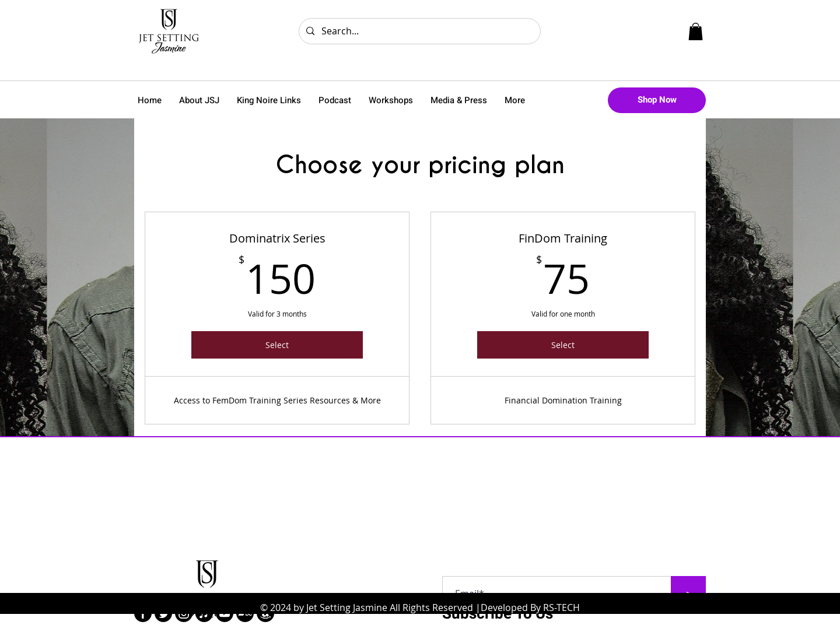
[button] (696, 31)
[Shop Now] (657, 100)
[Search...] (419, 31)
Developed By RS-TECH (530, 608)
